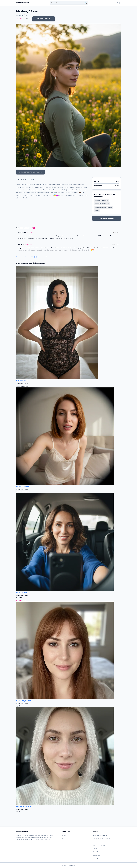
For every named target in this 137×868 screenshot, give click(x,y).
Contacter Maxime (44, 19)
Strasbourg (41, 257)
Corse (95, 849)
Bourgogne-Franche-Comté (102, 839)
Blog (118, 3)
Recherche (65, 842)
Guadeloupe (97, 855)
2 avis (29, 19)
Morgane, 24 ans (24, 806)
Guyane (95, 858)
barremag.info (23, 3)
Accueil (112, 3)
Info (32, 179)
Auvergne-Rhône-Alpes (100, 835)
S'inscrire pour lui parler (30, 172)
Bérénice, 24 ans (24, 701)
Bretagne (96, 842)
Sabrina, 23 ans (23, 381)
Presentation (23, 179)
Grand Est (25, 257)
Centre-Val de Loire (99, 845)
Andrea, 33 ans (23, 487)
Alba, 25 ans (22, 592)
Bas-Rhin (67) (33, 257)
